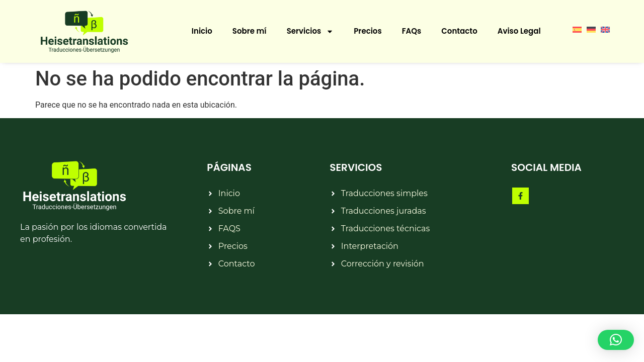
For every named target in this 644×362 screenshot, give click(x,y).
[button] (616, 340)
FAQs (412, 31)
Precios (368, 31)
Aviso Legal (519, 31)
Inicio (202, 31)
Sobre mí (250, 31)
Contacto (459, 31)
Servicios (310, 31)
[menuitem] (577, 29)
